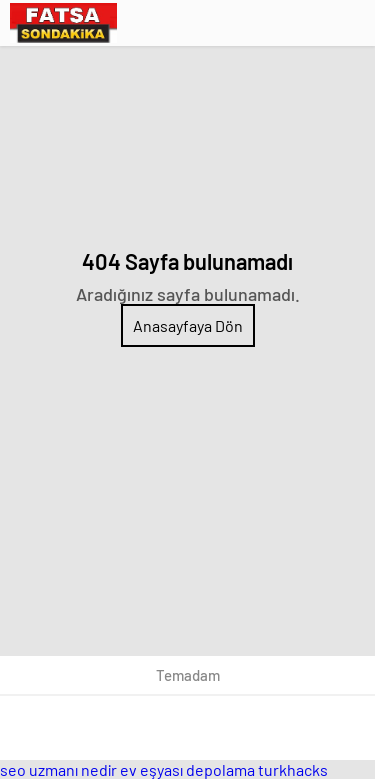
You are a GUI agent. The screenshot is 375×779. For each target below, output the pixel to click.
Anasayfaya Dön (188, 325)
